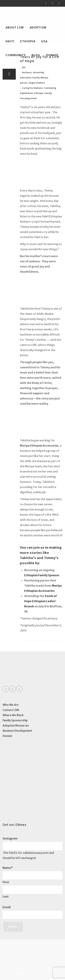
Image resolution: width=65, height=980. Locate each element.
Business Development (17, 731)
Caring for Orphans (32, 88)
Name (8, 868)
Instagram (10, 838)
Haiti (10, 41)
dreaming (38, 72)
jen (24, 67)
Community (16, 55)
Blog (36, 55)
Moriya (44, 78)
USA (44, 41)
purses (24, 83)
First (6, 882)
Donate (52, 55)
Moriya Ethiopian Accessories (39, 446)
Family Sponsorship (15, 720)
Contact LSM (11, 710)
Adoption (38, 27)
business (27, 72)
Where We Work (13, 715)
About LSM (15, 27)
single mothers (37, 83)
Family (36, 78)
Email (7, 907)
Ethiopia (28, 41)
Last (6, 896)
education (26, 78)
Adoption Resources (16, 725)
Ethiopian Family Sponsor (42, 575)
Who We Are (11, 705)
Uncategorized (28, 98)
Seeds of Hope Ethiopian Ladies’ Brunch (40, 601)
